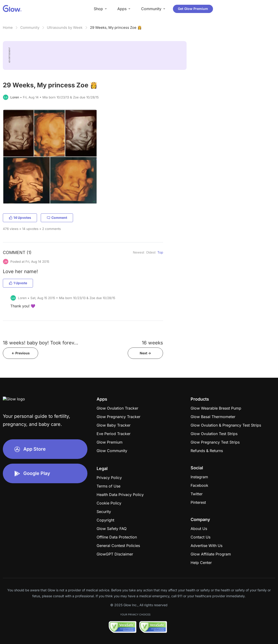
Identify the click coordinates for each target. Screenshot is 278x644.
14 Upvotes (20, 218)
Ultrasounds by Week (65, 28)
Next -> (145, 353)
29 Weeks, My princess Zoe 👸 (116, 28)
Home (8, 28)
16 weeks (152, 343)
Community (30, 28)
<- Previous (21, 353)
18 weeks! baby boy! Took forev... (41, 343)
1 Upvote (18, 283)
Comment (57, 218)
